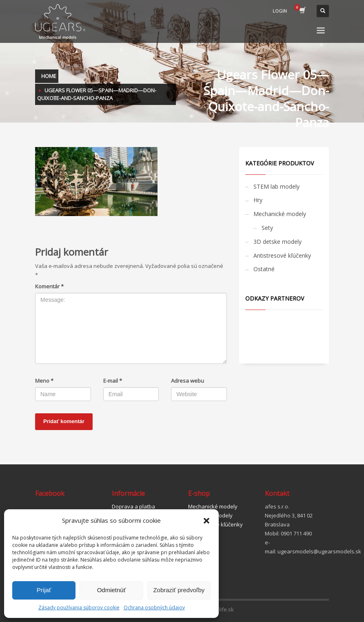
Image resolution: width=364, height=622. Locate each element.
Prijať (44, 590)
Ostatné (264, 269)
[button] (206, 521)
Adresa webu (188, 381)
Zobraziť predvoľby (179, 590)
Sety (267, 228)
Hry (258, 200)
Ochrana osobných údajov (154, 608)
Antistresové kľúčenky (282, 255)
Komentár (49, 286)
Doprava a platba (133, 506)
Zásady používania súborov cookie (79, 608)
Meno (44, 381)
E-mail (113, 381)
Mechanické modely (280, 214)
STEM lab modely (276, 186)
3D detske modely (277, 242)
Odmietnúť (112, 590)
